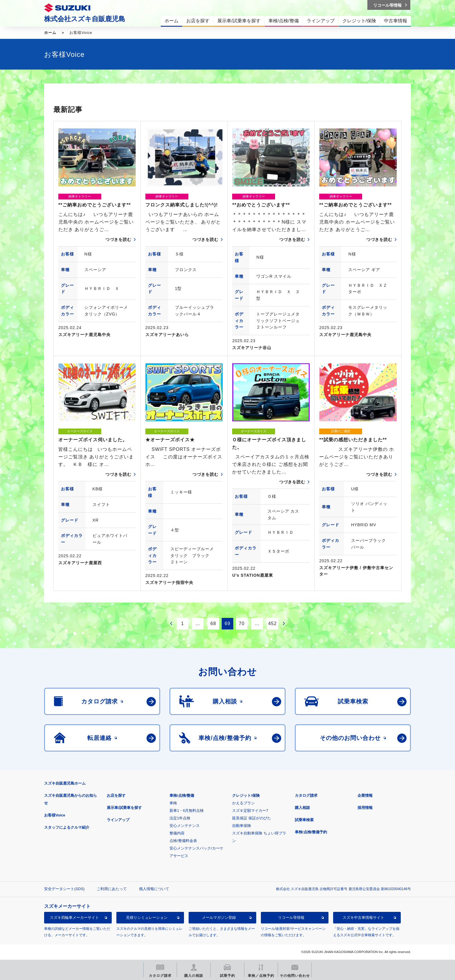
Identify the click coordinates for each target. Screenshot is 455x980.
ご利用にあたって (112, 889)
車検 (173, 803)
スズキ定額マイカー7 (250, 811)
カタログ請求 (306, 795)
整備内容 (177, 833)
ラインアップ (118, 820)
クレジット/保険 (246, 795)
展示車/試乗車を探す (124, 808)
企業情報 (365, 795)
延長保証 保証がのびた (252, 818)
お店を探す (116, 795)
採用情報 (365, 808)
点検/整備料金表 (183, 841)
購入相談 (302, 808)
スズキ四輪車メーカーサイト (74, 918)
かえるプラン (243, 803)
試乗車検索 (304, 820)
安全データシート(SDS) (64, 889)
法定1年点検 (180, 818)
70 (242, 624)
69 (228, 624)
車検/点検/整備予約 (311, 832)
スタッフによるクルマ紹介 (67, 827)
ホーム (50, 33)
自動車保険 (242, 826)
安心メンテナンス (185, 826)
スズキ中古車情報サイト (363, 918)
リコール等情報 (291, 918)
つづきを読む (118, 239)
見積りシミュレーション (147, 918)
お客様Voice (55, 815)
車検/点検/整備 (182, 795)
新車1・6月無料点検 (187, 811)
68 (213, 624)
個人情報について (154, 889)
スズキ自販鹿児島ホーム (65, 783)
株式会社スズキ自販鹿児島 (85, 19)
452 (272, 624)
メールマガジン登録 (219, 918)
